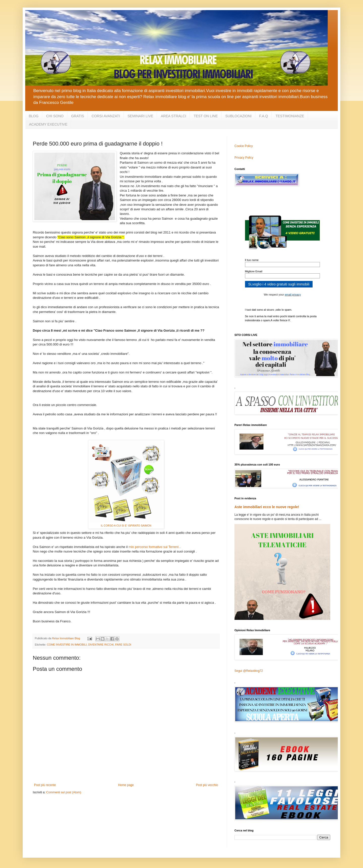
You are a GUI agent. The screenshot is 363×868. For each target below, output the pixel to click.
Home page (126, 785)
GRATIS (78, 116)
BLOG (34, 116)
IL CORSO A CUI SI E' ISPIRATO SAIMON (126, 526)
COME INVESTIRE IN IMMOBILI (67, 645)
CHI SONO (55, 116)
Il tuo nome (252, 260)
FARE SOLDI (123, 645)
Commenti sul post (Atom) (64, 792)
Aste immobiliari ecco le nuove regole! (267, 507)
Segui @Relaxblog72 (249, 671)
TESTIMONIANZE (290, 116)
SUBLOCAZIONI (238, 116)
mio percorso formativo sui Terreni (154, 547)
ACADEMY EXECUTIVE (48, 124)
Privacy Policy (244, 158)
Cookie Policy (244, 146)
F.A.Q (264, 116)
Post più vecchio (207, 785)
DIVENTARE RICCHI (101, 645)
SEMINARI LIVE (140, 116)
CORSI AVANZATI (106, 116)
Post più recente (45, 785)
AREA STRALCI (173, 116)
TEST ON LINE (206, 116)
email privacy (293, 295)
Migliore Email (254, 271)
